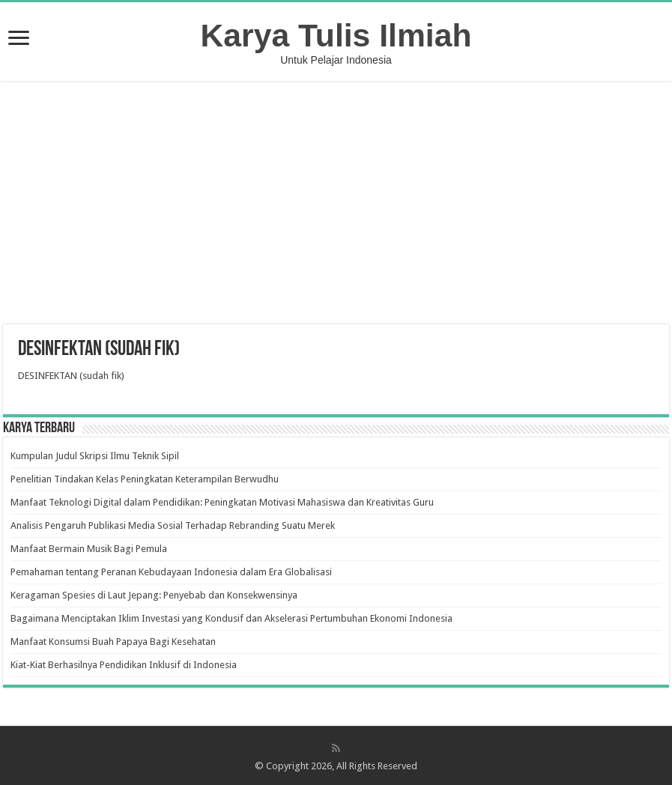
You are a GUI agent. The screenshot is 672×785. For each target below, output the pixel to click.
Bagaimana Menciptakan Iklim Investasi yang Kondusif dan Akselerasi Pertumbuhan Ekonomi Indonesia (231, 618)
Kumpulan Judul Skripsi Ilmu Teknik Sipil (95, 456)
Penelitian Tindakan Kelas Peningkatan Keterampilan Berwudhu (145, 479)
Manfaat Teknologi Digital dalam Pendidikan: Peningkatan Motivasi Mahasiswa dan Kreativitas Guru (222, 502)
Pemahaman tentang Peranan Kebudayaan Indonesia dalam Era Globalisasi (171, 572)
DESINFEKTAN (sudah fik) (71, 376)
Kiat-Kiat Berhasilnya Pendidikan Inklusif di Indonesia (124, 665)
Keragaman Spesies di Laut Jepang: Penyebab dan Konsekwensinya (154, 595)
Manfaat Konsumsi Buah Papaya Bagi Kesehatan (113, 642)
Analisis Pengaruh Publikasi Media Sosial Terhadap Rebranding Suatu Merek (173, 525)
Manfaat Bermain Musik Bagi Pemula (89, 549)
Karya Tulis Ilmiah (336, 35)
